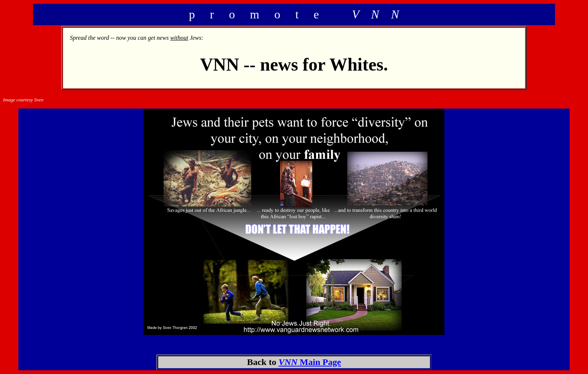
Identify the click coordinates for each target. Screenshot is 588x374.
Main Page (310, 362)
